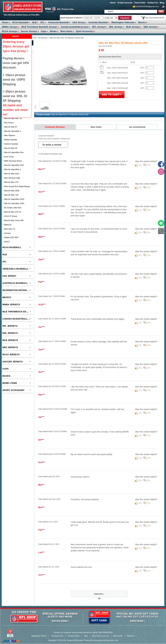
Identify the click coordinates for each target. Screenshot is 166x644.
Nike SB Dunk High (12, 178)
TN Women (43, 38)
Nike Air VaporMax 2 (13, 169)
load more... (99, 594)
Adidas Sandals (11, 140)
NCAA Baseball (20, 22)
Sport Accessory (85, 31)
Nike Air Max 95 (11, 148)
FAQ (86, 636)
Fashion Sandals (11, 144)
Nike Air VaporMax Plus (14, 152)
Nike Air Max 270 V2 (13, 212)
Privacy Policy (74, 636)
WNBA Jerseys (10, 27)
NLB (34, 22)
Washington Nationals (123, 22)
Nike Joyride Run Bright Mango (17, 186)
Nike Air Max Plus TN (13, 118)
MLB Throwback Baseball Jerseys (39, 27)
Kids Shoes (9, 123)
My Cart (155, 18)
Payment (131, 636)
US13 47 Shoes (11, 216)
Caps (44, 31)
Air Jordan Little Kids (13, 208)
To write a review (52, 145)
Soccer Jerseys (29, 31)
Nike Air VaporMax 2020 (14, 203)
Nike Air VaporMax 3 (13, 131)
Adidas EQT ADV (11, 237)
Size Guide (118, 636)
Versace (7, 233)
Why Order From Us (100, 636)
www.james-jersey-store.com (106, 640)
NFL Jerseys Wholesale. (73, 640)
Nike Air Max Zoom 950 (14, 220)
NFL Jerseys (99, 27)
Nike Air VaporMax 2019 (14, 199)
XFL (42, 22)
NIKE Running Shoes (13, 161)
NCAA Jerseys (9, 31)
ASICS (7, 242)
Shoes (5, 22)
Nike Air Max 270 (11, 182)
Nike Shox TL (10, 229)
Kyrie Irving (9, 157)
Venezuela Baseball (58, 22)
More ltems (66, 31)
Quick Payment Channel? (72, 18)
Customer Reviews (55, 127)
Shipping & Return (39, 636)
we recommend (137, 127)
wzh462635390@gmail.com (147, 6)
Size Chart (96, 127)
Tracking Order (57, 636)
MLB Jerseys (133, 27)
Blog (162, 3)
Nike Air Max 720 (11, 195)
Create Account (125, 3)
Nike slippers (10, 135)
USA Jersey (78, 22)
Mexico (142, 22)
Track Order (140, 3)
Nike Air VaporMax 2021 (14, 165)
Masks (53, 31)
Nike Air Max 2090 (12, 191)
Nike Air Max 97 (11, 127)
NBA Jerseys (150, 27)
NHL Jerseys (116, 27)
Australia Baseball (98, 22)
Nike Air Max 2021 (12, 174)
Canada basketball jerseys (75, 27)
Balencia (8, 225)
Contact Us (153, 3)
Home (113, 3)
